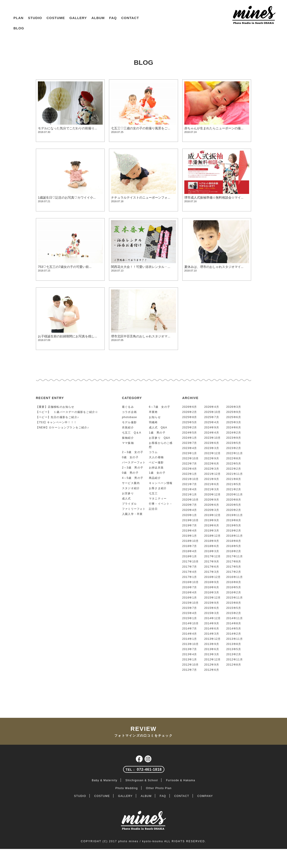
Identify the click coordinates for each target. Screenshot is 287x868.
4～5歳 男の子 (133, 478)
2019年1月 (190, 536)
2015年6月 (212, 608)
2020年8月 (234, 500)
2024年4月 (212, 433)
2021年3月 (212, 489)
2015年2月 (234, 613)
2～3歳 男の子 (133, 468)
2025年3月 (234, 422)
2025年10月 (213, 412)
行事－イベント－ (161, 504)
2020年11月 (235, 495)
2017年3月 (212, 572)
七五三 (153, 493)
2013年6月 (212, 649)
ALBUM (98, 18)
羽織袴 (153, 422)
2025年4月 (212, 422)
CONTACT (130, 18)
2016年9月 (212, 582)
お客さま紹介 (158, 488)
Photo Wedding (127, 788)
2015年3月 (212, 613)
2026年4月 (212, 407)
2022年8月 (234, 458)
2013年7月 (190, 649)
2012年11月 (235, 660)
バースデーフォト (134, 462)
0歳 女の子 (130, 457)
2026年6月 (190, 407)
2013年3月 (212, 654)
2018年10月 (191, 541)
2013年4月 (190, 654)
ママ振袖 (128, 443)
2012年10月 (191, 665)
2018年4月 (190, 551)
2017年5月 (234, 567)
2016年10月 (191, 582)
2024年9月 (212, 427)
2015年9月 (212, 603)
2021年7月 (190, 484)
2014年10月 (191, 623)
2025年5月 (190, 422)
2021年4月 (190, 489)
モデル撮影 (129, 422)
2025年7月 (212, 417)
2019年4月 (190, 531)
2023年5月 (234, 443)
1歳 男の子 (157, 433)
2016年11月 (235, 577)
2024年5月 (190, 433)
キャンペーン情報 (161, 483)
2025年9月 (234, 412)
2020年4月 (190, 510)
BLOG (19, 28)
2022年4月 (190, 469)
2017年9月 (212, 562)
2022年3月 (212, 469)
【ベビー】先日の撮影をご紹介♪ (57, 417)
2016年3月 (212, 592)
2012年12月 (213, 660)
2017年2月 (234, 572)
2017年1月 (190, 577)
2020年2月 (234, 510)
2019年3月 (212, 531)
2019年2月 (234, 531)
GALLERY (78, 18)
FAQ (113, 18)
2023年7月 (190, 443)
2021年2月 (234, 489)
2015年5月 (234, 608)
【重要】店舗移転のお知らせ (55, 407)
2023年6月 (212, 443)
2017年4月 (190, 572)
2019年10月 (191, 520)
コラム (153, 452)
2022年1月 (190, 474)
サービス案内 (131, 483)
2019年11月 (235, 515)
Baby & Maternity (105, 780)
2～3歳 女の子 (133, 452)
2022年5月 (234, 464)
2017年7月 (190, 567)
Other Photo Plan (159, 788)
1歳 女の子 (157, 473)
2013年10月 (191, 644)
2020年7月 (190, 505)
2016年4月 (190, 592)
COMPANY (205, 796)
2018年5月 (234, 546)
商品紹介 (155, 478)
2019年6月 (212, 525)
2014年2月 (234, 634)
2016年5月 (234, 587)
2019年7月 (190, 525)
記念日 (153, 509)
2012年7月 (190, 670)
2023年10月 (213, 438)
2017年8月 (234, 562)
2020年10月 (191, 500)
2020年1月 (190, 515)
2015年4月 (190, 613)
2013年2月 (234, 654)
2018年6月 (212, 546)
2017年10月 (191, 562)
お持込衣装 (156, 468)
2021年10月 (191, 479)
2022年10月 (191, 458)
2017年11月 (235, 556)
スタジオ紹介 (131, 488)
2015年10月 (191, 603)
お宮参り (128, 493)
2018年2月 (234, 551)
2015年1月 (190, 618)
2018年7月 (190, 546)
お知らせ (155, 417)
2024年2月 (234, 433)
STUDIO (35, 18)
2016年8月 (234, 582)
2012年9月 (212, 665)
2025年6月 (234, 417)
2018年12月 (213, 536)
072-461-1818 (144, 769)
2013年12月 (213, 639)
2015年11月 (235, 598)
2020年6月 (212, 505)
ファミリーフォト (134, 509)
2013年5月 (234, 649)
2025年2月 (190, 427)
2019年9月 (212, 520)
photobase (129, 417)
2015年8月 (234, 603)
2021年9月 (212, 479)
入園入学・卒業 (132, 514)
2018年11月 (235, 536)
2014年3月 (212, 634)
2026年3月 (234, 407)
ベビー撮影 (156, 462)
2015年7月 (190, 608)
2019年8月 (234, 520)
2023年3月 (212, 448)
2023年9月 (234, 438)
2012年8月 (234, 665)
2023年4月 (190, 448)
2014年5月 (234, 629)
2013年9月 (212, 644)
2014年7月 (190, 629)
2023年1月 (190, 453)
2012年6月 (212, 670)
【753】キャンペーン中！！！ (56, 422)
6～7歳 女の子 (160, 407)
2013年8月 (234, 644)
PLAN (18, 18)
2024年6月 (234, 427)
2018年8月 (234, 541)
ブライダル (129, 504)
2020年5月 (234, 505)
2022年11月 (235, 453)
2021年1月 (190, 495)
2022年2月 (234, 469)
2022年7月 (190, 464)
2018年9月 (212, 541)
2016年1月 (190, 598)
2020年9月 (212, 500)
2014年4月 (190, 634)
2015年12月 (213, 598)
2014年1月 (190, 639)
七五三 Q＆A (132, 433)
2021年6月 (212, 484)
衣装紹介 (128, 427)
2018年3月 (212, 551)
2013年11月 (235, 639)
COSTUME (56, 18)
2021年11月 (235, 474)
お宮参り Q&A (160, 438)
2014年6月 (212, 629)
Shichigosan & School (142, 780)
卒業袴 (153, 412)
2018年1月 (190, 556)
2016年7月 (190, 587)
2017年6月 (212, 567)
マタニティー (158, 499)
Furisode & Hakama (181, 780)
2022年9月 (212, 458)
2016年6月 (212, 587)
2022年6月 (212, 464)
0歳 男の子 (130, 473)
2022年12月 (213, 453)
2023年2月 (234, 448)
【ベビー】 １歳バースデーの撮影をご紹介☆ (67, 412)
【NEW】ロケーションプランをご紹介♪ (62, 427)
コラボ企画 (129, 412)
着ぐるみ (128, 407)
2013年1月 (190, 660)
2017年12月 (213, 556)
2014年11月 (235, 618)
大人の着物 (156, 457)
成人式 (126, 499)
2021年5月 (234, 484)
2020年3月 (212, 510)
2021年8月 (234, 479)
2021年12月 (213, 474)
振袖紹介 (128, 438)
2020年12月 (213, 495)
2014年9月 (212, 623)
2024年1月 (190, 438)
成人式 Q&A (158, 427)
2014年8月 (234, 623)
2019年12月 (213, 515)
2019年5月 (234, 525)
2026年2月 (190, 412)
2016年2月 (234, 592)
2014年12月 (213, 618)
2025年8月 (190, 417)
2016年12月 (213, 577)
